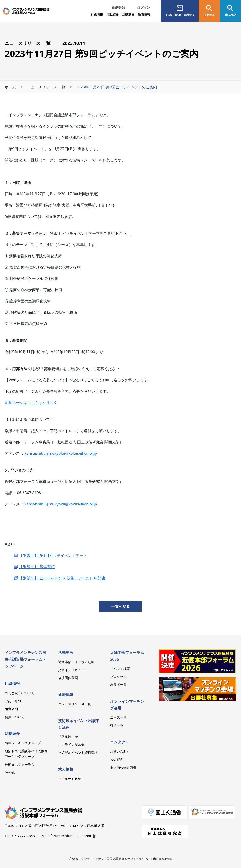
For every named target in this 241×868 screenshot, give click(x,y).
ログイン (144, 7)
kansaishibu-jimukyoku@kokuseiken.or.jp (61, 453)
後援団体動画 (68, 678)
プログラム (118, 677)
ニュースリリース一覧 (75, 704)
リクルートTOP (70, 779)
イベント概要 (120, 669)
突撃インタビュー (71, 670)
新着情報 (144, 14)
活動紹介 (12, 734)
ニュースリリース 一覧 (46, 87)
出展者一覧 (118, 685)
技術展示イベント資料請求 (78, 753)
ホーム (10, 87)
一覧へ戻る (120, 606)
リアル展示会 (68, 737)
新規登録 (118, 7)
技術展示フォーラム (20, 764)
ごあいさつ (13, 701)
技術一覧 (117, 725)
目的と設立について (20, 693)
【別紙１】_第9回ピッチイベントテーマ (53, 555)
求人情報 (66, 769)
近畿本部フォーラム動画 (76, 662)
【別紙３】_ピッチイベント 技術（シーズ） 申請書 (62, 578)
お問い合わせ (120, 751)
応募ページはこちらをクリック (31, 403)
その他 (10, 772)
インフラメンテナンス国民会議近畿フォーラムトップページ (25, 659)
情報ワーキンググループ (23, 743)
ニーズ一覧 (118, 717)
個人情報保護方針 (123, 767)
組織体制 (11, 709)
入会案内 (117, 759)
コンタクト (120, 742)
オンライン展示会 (71, 745)
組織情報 (97, 14)
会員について (15, 717)
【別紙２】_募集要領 (37, 567)
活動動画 (66, 653)
